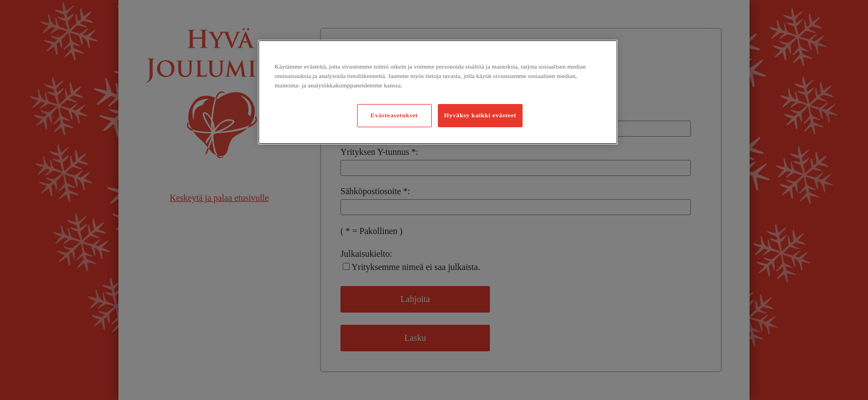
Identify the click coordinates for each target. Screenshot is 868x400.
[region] (438, 92)
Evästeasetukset (394, 115)
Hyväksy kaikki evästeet (480, 115)
